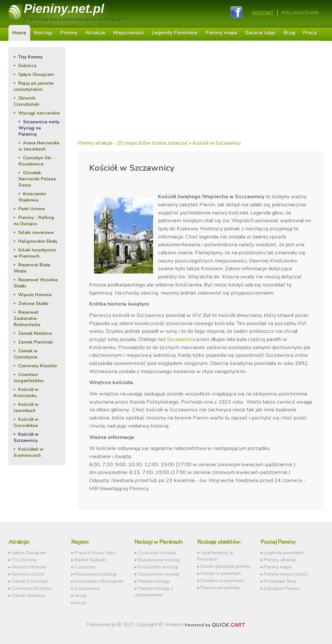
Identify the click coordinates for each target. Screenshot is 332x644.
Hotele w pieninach (221, 573)
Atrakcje (95, 33)
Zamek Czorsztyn (30, 581)
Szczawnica (181, 339)
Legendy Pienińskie (175, 33)
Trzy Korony (30, 57)
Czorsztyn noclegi (157, 553)
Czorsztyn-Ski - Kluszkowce (36, 161)
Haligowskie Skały (38, 241)
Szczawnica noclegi (159, 574)
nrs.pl (80, 602)
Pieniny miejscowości (286, 574)
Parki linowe (31, 209)
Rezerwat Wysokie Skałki (36, 283)
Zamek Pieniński (36, 342)
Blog (290, 33)
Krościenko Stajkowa (32, 197)
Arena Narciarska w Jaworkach (39, 146)
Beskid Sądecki (90, 560)
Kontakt (263, 13)
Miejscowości (129, 33)
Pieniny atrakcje (280, 560)
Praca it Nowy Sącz (95, 553)
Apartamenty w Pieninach (215, 556)
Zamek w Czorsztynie (26, 354)
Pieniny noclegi (154, 581)
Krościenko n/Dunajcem (99, 581)
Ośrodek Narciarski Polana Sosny (37, 179)
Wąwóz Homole (35, 295)
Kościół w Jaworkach (26, 407)
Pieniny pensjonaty (220, 588)
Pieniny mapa (221, 33)
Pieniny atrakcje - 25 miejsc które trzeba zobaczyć (133, 143)
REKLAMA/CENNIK (300, 13)
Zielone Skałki (33, 304)
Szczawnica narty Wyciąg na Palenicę (39, 128)
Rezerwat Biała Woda (32, 268)
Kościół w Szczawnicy (26, 437)
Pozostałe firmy (280, 581)
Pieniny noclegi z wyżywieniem (154, 591)
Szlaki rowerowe (36, 232)
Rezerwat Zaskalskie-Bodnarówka (27, 318)
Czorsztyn (85, 567)
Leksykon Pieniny (282, 588)
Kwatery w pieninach (223, 580)
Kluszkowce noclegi (96, 574)
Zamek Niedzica (35, 333)
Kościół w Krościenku (26, 393)
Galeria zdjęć (261, 33)
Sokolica (27, 66)
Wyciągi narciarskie (39, 113)
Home (19, 33)
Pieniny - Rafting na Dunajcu (34, 221)
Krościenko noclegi (158, 567)
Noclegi (43, 33)
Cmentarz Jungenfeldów (29, 378)
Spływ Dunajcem (36, 74)
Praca (310, 33)
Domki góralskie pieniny (225, 566)
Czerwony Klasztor (38, 366)
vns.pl (81, 595)
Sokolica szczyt (28, 574)
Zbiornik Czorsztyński (26, 101)
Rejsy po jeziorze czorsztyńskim (34, 86)
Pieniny (64, 9)
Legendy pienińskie (284, 553)
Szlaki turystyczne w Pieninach (35, 253)
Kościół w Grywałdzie (26, 422)
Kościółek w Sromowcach (29, 452)
